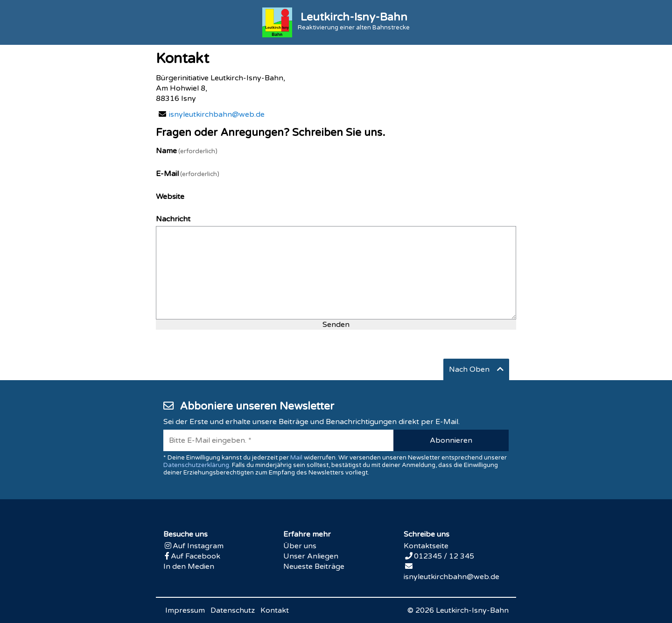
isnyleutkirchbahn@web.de (217, 114)
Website (170, 197)
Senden (336, 325)
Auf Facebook (196, 556)
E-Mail (188, 174)
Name (187, 151)
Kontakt (275, 610)
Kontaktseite (426, 546)
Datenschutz (233, 610)
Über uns (300, 546)
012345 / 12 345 (444, 556)
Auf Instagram (198, 546)
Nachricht (173, 219)
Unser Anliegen (311, 556)
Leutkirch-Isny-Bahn (472, 610)
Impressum (185, 610)
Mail (296, 458)
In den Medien (189, 566)
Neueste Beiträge (314, 566)
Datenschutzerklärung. (197, 465)
